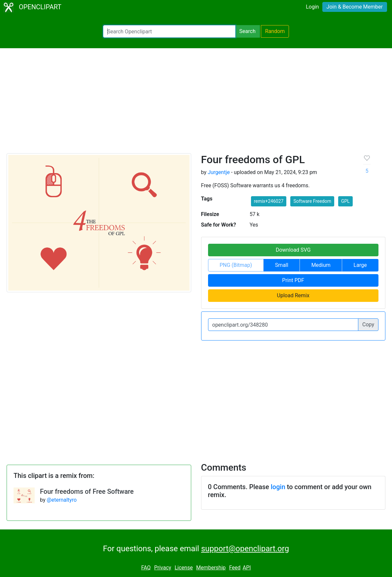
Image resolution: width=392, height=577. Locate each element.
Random (275, 31)
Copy (368, 325)
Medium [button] (321, 265)
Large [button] (360, 265)
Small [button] (282, 265)
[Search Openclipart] (169, 31)
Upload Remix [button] (293, 295)
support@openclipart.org (245, 549)
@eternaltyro (62, 500)
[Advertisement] (196, 104)
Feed (235, 568)
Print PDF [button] (293, 280)
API (247, 568)
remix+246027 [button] (269, 201)
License (184, 568)
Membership (211, 568)
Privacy (163, 568)
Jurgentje (219, 172)
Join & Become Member (355, 7)
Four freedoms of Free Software (87, 491)
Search (248, 31)
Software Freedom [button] (312, 201)
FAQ (146, 568)
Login (312, 7)
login (278, 487)
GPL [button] (345, 201)
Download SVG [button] (293, 250)
